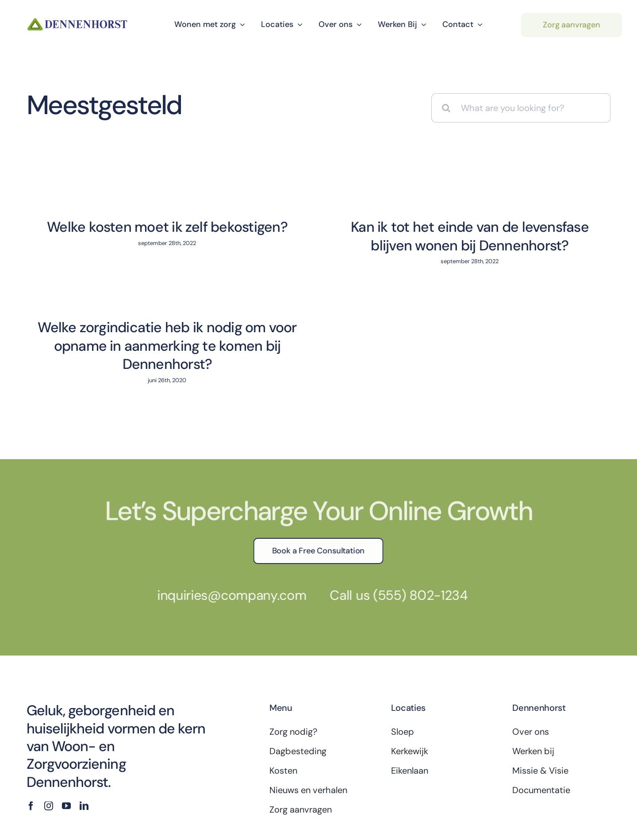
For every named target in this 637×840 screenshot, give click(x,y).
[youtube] (66, 755)
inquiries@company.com (226, 544)
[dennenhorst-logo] (78, 20)
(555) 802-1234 (415, 544)
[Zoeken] (446, 108)
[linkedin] (84, 755)
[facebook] (31, 755)
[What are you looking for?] (521, 108)
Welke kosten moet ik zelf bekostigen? (167, 227)
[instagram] (49, 755)
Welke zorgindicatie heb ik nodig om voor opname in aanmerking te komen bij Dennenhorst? (265, 322)
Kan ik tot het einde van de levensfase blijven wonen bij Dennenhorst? (445, 236)
